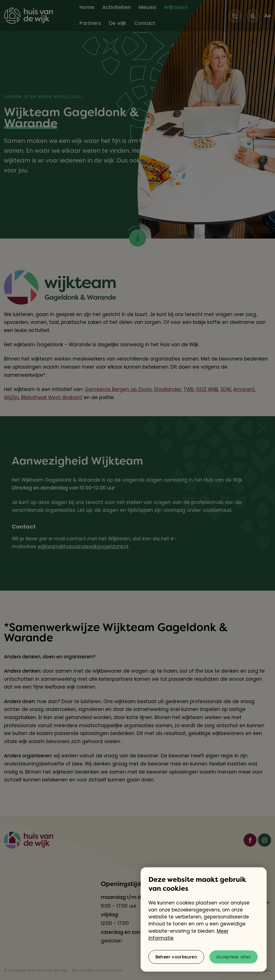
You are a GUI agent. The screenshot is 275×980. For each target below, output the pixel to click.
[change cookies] (176, 957)
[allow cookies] (234, 957)
